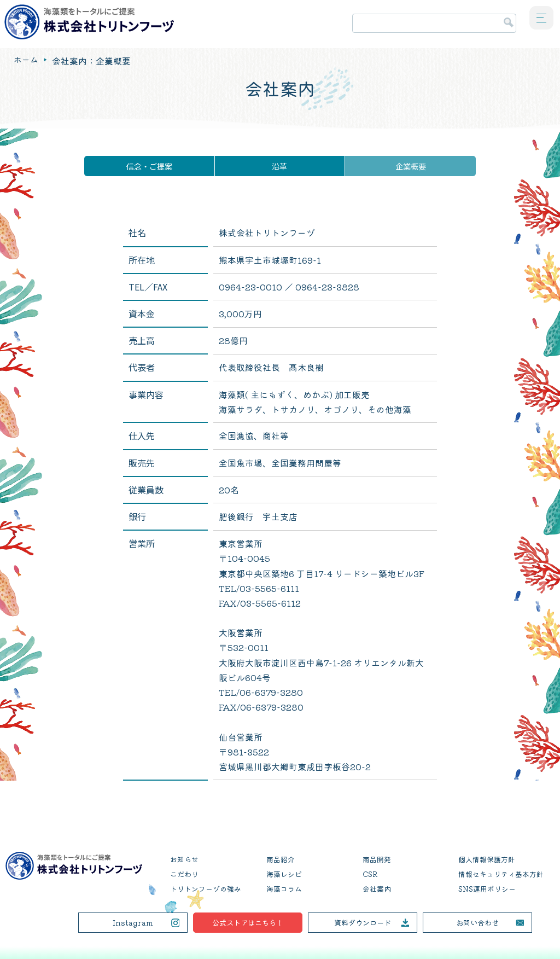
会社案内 (377, 889)
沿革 (279, 166)
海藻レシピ (284, 874)
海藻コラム (284, 889)
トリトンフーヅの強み (206, 889)
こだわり (184, 874)
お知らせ (184, 859)
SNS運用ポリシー (487, 889)
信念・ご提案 (149, 166)
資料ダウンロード (363, 922)
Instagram (133, 922)
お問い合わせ (477, 922)
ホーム (27, 61)
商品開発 (377, 859)
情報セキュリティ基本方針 (501, 874)
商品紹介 (281, 859)
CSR (370, 874)
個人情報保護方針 (487, 859)
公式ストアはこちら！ (248, 922)
